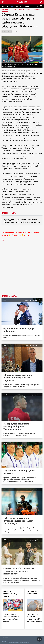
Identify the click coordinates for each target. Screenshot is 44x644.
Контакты (5, 638)
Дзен (26, 235)
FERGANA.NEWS (22, 2)
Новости (5, 10)
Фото (29, 10)
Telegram (15, 235)
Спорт (16, 32)
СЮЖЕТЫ (37, 10)
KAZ (3, 6)
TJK (12, 6)
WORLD (27, 6)
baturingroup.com (21, 642)
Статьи (14, 10)
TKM (17, 6)
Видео (22, 10)
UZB (21, 6)
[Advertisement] (22, 271)
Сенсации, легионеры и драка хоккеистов (12, 594)
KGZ (8, 6)
